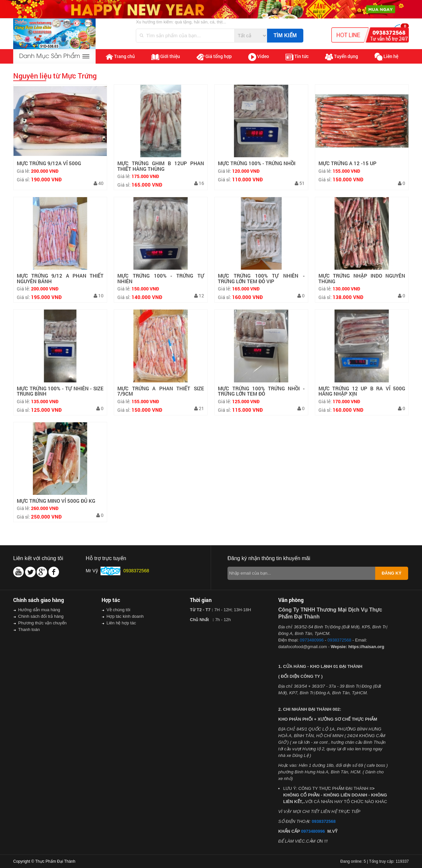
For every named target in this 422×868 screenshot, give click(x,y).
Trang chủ (120, 56)
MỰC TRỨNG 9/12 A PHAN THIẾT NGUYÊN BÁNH (60, 278)
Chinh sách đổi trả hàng (41, 616)
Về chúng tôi (118, 610)
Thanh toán (29, 629)
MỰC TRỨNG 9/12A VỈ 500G (49, 163)
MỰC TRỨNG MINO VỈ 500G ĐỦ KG (56, 501)
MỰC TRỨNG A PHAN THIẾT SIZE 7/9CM (161, 391)
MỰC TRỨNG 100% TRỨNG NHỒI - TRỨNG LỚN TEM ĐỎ (261, 391)
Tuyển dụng (342, 57)
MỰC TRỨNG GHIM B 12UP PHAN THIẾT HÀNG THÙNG (161, 166)
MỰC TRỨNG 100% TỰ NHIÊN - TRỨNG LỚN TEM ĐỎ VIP (261, 278)
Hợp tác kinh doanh (125, 616)
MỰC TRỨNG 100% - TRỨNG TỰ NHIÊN (161, 278)
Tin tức (297, 57)
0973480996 (312, 640)
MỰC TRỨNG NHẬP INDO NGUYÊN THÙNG (362, 278)
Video (259, 57)
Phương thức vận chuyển (42, 623)
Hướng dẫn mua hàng (39, 610)
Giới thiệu (166, 56)
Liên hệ (386, 57)
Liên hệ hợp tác (121, 623)
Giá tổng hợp (214, 57)
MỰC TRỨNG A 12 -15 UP (347, 163)
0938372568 (339, 640)
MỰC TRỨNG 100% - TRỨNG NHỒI (257, 163)
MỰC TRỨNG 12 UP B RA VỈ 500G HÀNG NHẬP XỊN (362, 391)
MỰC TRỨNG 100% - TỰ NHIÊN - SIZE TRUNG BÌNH (60, 391)
